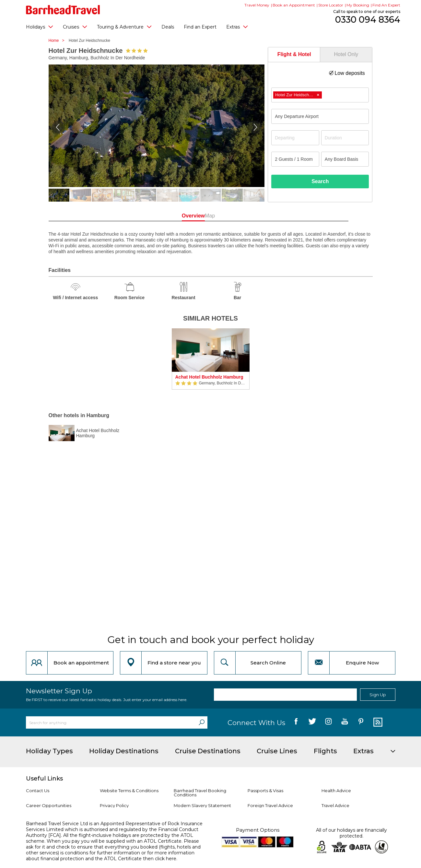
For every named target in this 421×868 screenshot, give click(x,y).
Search (320, 181)
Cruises (75, 27)
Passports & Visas (265, 791)
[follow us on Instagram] (328, 722)
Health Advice (336, 791)
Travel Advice (335, 805)
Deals (168, 27)
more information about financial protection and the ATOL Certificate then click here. (110, 856)
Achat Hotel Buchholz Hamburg (209, 377)
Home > (58, 41)
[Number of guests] (295, 159)
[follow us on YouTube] (345, 722)
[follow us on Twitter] (312, 722)
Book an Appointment (294, 5)
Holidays (40, 27)
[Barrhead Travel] (63, 10)
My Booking (358, 5)
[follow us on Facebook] (296, 722)
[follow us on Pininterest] (361, 722)
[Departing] (295, 138)
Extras (237, 27)
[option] (211, 362)
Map (240, 216)
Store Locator (331, 5)
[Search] (202, 722)
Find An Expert (386, 5)
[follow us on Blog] (377, 722)
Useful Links (44, 779)
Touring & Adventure (124, 27)
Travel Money (257, 5)
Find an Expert (200, 27)
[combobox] (320, 95)
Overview (181, 216)
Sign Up (378, 695)
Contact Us (38, 791)
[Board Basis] (345, 159)
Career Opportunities (49, 805)
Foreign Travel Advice (270, 805)
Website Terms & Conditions (129, 791)
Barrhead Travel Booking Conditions (200, 793)
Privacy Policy (114, 805)
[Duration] (345, 138)
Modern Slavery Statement (202, 805)
